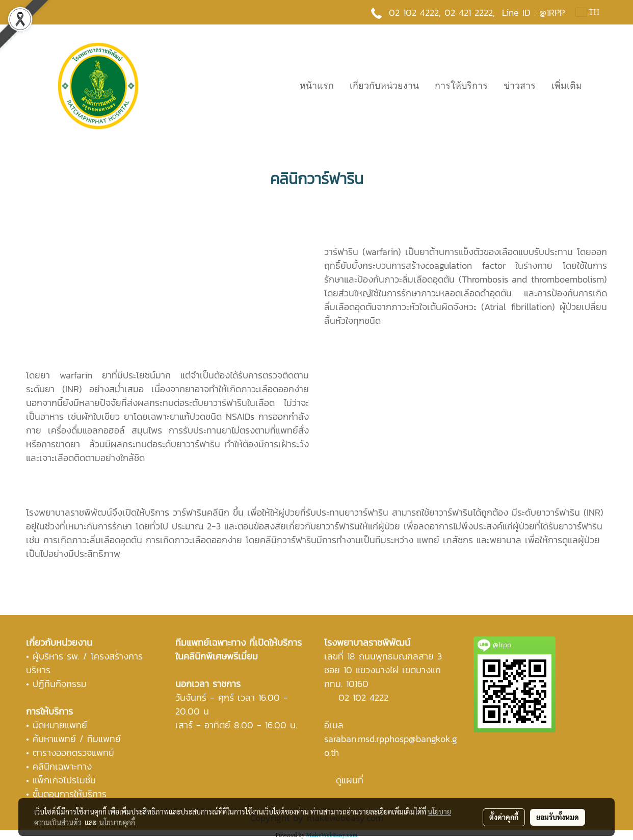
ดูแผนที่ (350, 780)
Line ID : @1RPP (533, 12)
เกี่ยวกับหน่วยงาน (384, 86)
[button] (599, 86)
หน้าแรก (317, 86)
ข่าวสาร (520, 86)
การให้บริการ (461, 86)
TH (588, 12)
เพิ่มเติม (567, 86)
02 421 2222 (469, 12)
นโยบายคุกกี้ (117, 822)
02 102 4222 (363, 697)
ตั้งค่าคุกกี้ (504, 817)
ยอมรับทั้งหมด (558, 817)
